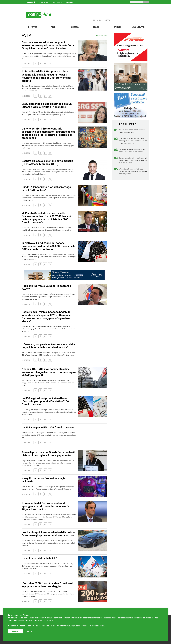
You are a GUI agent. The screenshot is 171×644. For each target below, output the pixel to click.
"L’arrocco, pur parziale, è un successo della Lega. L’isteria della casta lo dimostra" (48, 346)
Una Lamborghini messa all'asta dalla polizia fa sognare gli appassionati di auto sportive (48, 534)
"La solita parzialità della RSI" (39, 558)
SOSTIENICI (44, 2)
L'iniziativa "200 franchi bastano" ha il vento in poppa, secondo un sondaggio (48, 585)
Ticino (54, 27)
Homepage (33, 27)
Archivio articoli (101, 35)
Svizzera (75, 27)
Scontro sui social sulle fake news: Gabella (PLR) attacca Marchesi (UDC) (47, 162)
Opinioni (117, 27)
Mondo (96, 27)
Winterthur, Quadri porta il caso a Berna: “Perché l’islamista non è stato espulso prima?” (133, 171)
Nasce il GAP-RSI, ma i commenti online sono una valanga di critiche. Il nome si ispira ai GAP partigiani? (49, 372)
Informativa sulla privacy (43, 621)
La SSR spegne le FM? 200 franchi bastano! (48, 428)
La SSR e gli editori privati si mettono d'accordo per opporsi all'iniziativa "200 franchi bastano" (45, 401)
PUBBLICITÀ (31, 2)
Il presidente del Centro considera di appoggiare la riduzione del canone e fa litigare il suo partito (45, 506)
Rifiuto (30, 631)
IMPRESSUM (57, 2)
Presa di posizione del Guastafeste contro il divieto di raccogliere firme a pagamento (48, 454)
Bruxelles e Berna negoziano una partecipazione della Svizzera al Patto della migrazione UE (133, 141)
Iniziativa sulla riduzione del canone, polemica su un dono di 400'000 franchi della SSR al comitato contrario (49, 246)
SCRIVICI (70, 2)
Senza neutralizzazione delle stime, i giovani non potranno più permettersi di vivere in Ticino (133, 160)
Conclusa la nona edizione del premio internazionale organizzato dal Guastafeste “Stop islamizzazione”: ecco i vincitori (48, 45)
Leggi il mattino (139, 27)
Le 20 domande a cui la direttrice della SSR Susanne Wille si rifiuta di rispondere (48, 105)
